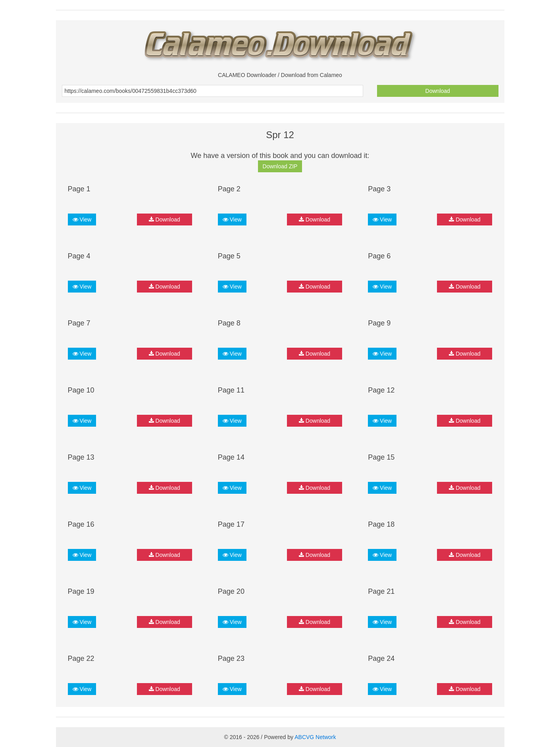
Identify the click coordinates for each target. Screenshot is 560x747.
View (82, 219)
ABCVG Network (315, 737)
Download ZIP (280, 166)
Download (438, 91)
